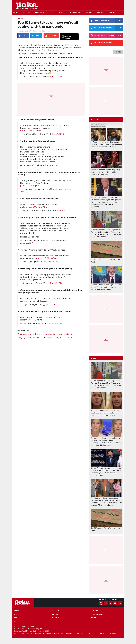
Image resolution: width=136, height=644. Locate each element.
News (15, 13)
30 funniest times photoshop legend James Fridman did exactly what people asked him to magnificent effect (106, 144)
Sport (89, 13)
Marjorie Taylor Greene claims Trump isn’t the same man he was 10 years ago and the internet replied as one (105, 413)
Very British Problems (65, 338)
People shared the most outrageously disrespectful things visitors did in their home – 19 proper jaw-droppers (106, 172)
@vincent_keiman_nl (33, 338)
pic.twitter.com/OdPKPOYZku (34, 207)
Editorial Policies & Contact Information (88, 633)
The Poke (27, 5)
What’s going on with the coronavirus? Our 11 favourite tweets (45, 334)
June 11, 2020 (52, 165)
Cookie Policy (26, 633)
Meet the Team (110, 633)
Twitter (20, 18)
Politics (26, 13)
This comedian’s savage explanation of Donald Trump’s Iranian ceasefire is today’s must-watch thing (106, 287)
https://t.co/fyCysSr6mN (31, 280)
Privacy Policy (38, 633)
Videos (60, 13)
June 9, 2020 (56, 77)
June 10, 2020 (26, 243)
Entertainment (75, 13)
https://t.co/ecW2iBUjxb (31, 130)
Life (50, 13)
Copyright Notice (66, 633)
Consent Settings (51, 633)
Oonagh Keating (24, 31)
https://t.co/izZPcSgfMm (46, 258)
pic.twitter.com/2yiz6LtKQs (32, 186)
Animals (101, 13)
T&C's (16, 633)
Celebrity (39, 13)
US (122, 13)
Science (112, 13)
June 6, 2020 (63, 211)
